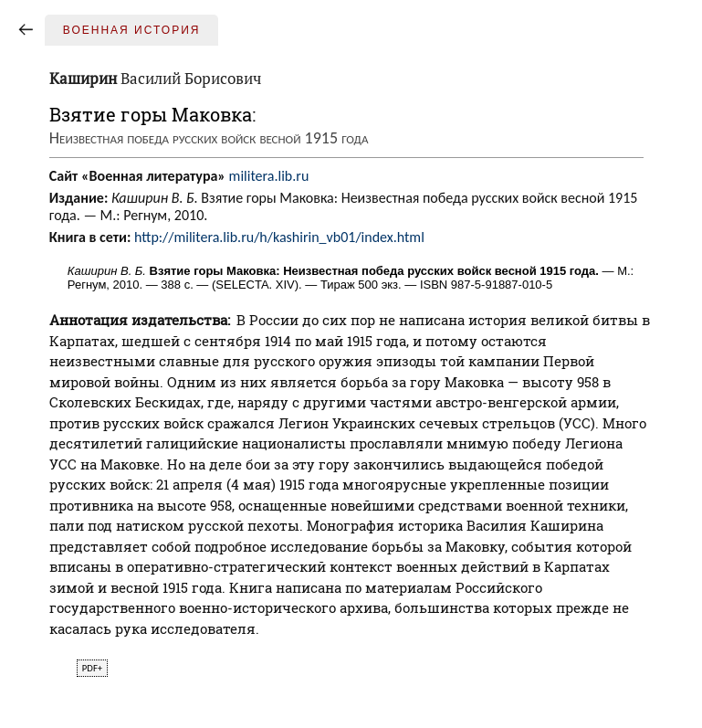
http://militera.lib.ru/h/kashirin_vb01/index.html (279, 237)
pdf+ (92, 668)
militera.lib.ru (269, 176)
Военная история (132, 30)
